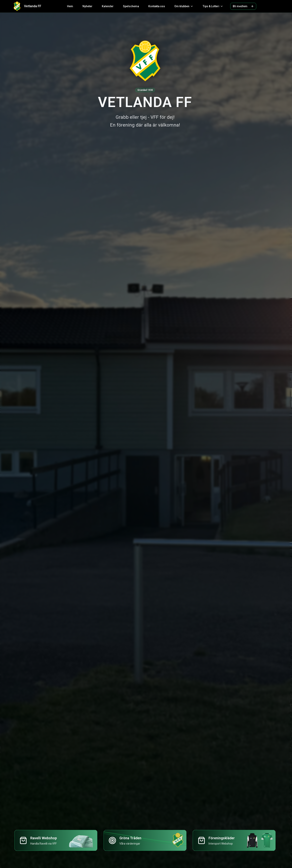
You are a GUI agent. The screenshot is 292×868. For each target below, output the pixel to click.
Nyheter (87, 6)
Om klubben (184, 6)
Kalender (108, 6)
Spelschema (131, 6)
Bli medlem (243, 6)
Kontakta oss (157, 6)
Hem (70, 6)
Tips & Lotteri (213, 6)
